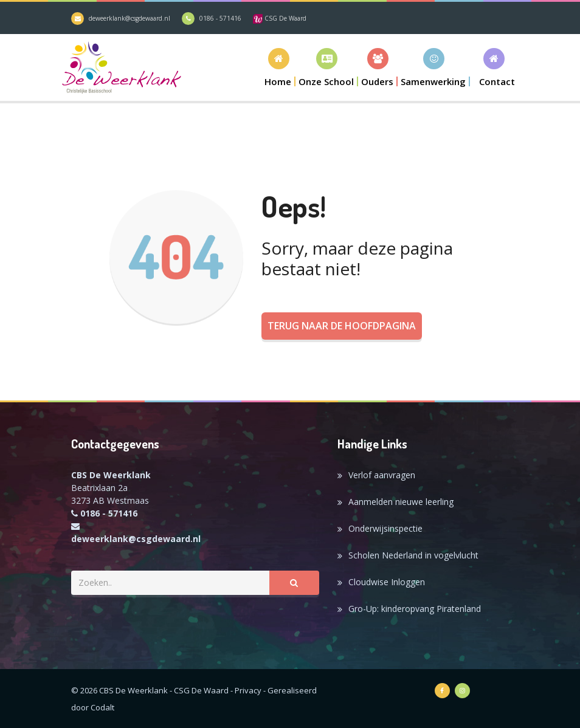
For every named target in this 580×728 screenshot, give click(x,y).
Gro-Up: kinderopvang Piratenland (415, 609)
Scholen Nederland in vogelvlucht (413, 555)
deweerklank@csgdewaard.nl (129, 18)
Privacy (248, 690)
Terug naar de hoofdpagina (342, 326)
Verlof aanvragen (382, 475)
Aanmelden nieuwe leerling (401, 502)
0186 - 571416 (220, 18)
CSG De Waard (280, 18)
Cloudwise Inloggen (387, 582)
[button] (327, 67)
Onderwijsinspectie (385, 528)
